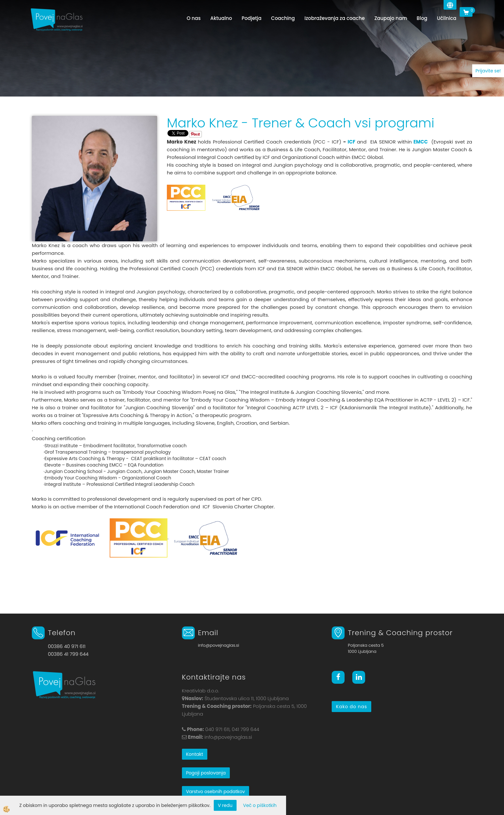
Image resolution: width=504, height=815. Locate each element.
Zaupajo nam (391, 18)
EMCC (421, 142)
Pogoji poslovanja (206, 773)
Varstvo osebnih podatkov (216, 792)
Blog (422, 18)
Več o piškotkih (260, 805)
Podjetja (252, 18)
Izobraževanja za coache (334, 18)
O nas (194, 18)
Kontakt (195, 754)
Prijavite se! (488, 71)
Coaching (283, 18)
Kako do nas (351, 707)
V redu (225, 805)
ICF (351, 142)
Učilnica (446, 18)
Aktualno (221, 18)
